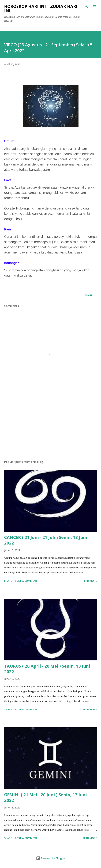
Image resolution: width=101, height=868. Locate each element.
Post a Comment (26, 581)
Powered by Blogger (51, 858)
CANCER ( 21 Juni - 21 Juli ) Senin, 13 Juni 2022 (46, 540)
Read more (90, 581)
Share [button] (89, 295)
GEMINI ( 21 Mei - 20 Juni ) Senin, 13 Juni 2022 (46, 797)
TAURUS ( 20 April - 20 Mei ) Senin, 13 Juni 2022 (47, 669)
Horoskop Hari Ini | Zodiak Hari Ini (41, 8)
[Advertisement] (50, 424)
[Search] (86, 6)
